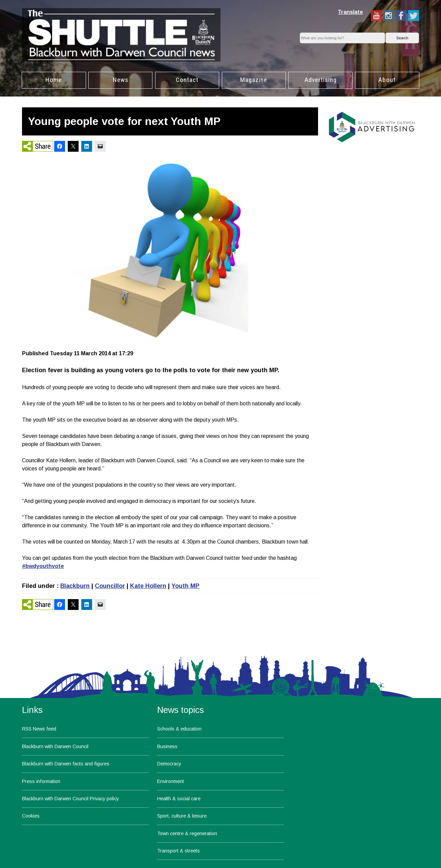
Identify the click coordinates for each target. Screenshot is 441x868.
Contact (187, 80)
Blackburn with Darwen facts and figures (66, 764)
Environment (171, 781)
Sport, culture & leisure (182, 816)
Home (54, 80)
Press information (41, 781)
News (121, 80)
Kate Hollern (148, 586)
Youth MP (185, 586)
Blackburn (75, 586)
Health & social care (179, 799)
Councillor (110, 586)
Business (167, 746)
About (387, 80)
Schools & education (179, 729)
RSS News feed (39, 729)
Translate (350, 12)
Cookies (31, 816)
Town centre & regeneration (187, 833)
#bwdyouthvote (43, 566)
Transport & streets (178, 851)
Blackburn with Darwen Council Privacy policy (70, 799)
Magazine (254, 80)
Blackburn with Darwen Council (55, 746)
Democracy (169, 764)
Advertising (321, 80)
